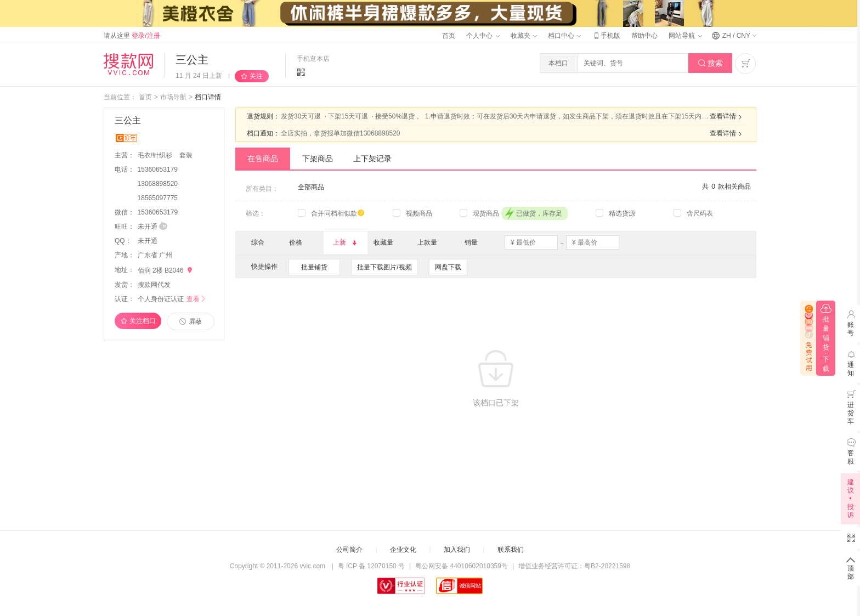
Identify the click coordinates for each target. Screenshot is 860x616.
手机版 (606, 36)
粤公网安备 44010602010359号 (462, 566)
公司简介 (349, 550)
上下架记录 (372, 159)
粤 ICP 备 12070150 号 (372, 566)
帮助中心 (644, 36)
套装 (186, 155)
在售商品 (263, 159)
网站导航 (685, 36)
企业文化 (403, 550)
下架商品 (318, 159)
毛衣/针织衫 (156, 155)
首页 (449, 36)
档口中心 (564, 36)
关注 (256, 76)
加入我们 (457, 550)
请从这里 (132, 36)
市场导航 (173, 97)
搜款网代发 (154, 285)
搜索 (711, 63)
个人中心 (483, 36)
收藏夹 (524, 36)
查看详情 (727, 117)
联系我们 (511, 550)
